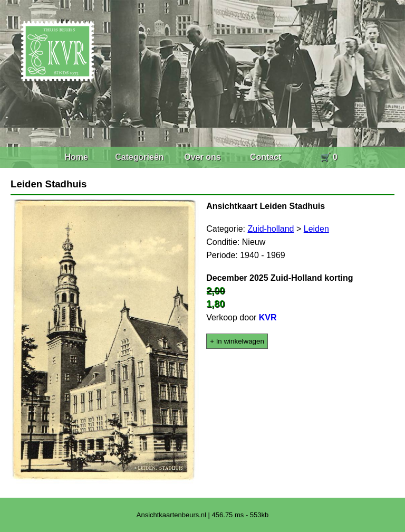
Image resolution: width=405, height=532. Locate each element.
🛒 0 (329, 157)
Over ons (202, 157)
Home (76, 157)
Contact (266, 157)
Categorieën (139, 157)
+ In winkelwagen (237, 341)
